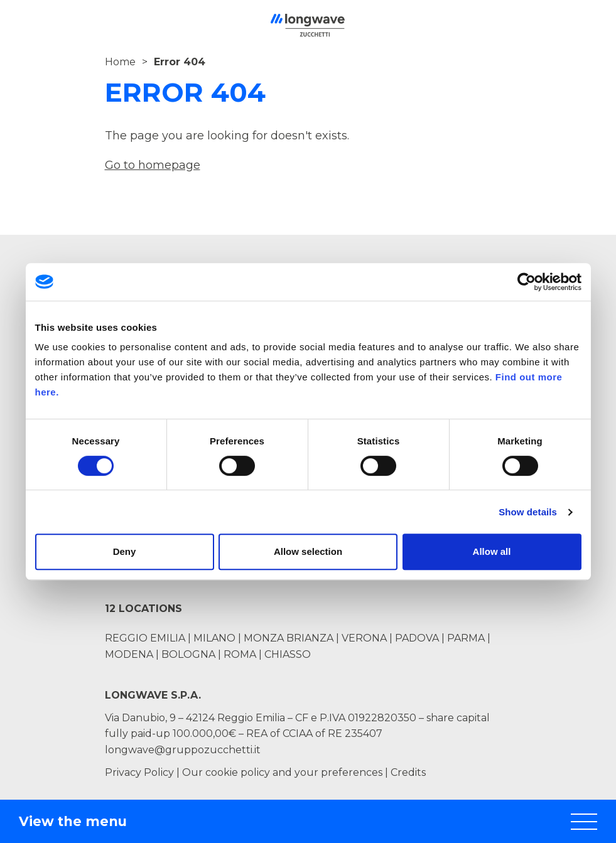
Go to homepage (153, 165)
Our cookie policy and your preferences (282, 772)
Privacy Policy (139, 772)
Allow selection (308, 551)
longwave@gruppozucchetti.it (183, 750)
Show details (528, 512)
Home (120, 62)
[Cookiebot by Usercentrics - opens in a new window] (527, 282)
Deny (125, 551)
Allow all (492, 551)
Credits (408, 772)
